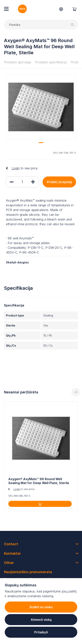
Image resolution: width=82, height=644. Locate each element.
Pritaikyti (41, 632)
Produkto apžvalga (18, 62)
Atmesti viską (41, 620)
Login (16, 168)
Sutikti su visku (41, 607)
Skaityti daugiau (17, 262)
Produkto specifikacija (51, 62)
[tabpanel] (41, 107)
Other (9, 563)
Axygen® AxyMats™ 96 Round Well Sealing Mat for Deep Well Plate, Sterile (39, 481)
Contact (11, 544)
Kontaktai (12, 553)
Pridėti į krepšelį (59, 182)
